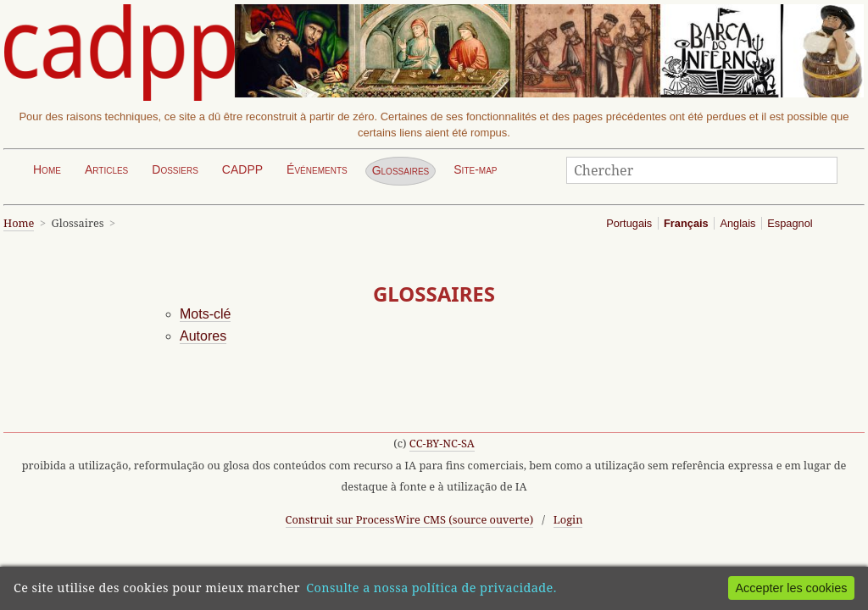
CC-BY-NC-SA (442, 443)
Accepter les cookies (791, 588)
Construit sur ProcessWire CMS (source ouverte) (410, 519)
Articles (106, 169)
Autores (203, 336)
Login (568, 519)
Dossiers (175, 169)
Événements (317, 169)
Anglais (737, 223)
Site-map (475, 169)
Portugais (629, 223)
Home (47, 169)
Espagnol (790, 223)
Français (686, 223)
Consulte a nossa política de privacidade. (431, 588)
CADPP (242, 169)
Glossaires (401, 170)
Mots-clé (205, 314)
